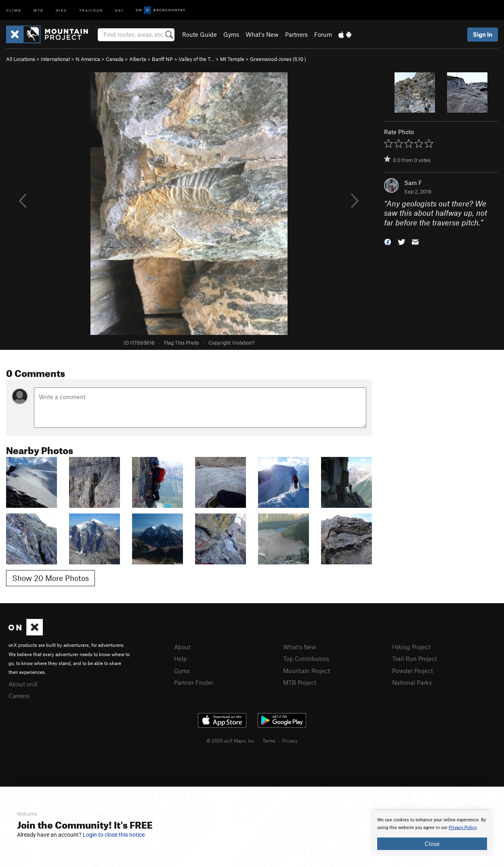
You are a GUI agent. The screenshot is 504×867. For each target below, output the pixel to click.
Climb (14, 10)
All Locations (21, 59)
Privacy (290, 741)
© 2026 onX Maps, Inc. (231, 741)
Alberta (138, 59)
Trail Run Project (415, 659)
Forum (323, 34)
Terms (269, 741)
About (182, 647)
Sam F (413, 183)
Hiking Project (411, 647)
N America (88, 59)
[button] (388, 241)
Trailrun (91, 10)
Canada (115, 59)
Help (181, 659)
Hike (61, 10)
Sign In (483, 34)
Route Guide (199, 34)
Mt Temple (232, 59)
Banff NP (162, 59)
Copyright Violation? (231, 343)
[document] (432, 833)
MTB (39, 10)
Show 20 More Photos (50, 578)
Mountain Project (307, 671)
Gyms (231, 34)
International (55, 59)
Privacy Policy (463, 828)
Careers (19, 696)
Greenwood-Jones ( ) (278, 59)
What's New (262, 34)
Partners (296, 34)
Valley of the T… (196, 59)
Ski (119, 10)
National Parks (412, 682)
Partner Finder (194, 682)
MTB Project (300, 682)
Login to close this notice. (114, 835)
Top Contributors (306, 659)
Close (432, 844)
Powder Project (413, 671)
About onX (23, 684)
